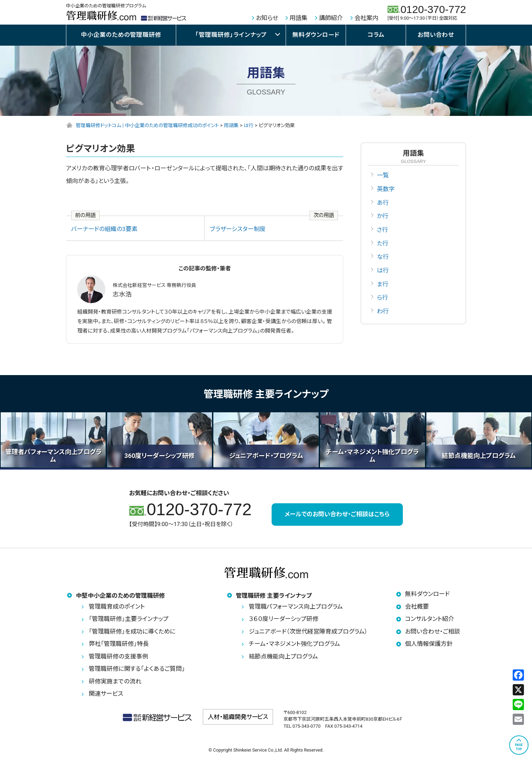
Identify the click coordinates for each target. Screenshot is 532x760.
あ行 (383, 203)
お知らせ (267, 18)
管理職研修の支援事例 (118, 656)
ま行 (383, 284)
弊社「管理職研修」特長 (119, 644)
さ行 (383, 230)
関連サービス (106, 694)
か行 (383, 216)
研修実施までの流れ (115, 681)
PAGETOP (519, 747)
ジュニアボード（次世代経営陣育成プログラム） (308, 631)
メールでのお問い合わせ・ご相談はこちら (337, 515)
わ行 (383, 311)
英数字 (386, 189)
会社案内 (366, 18)
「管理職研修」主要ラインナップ (129, 619)
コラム (376, 35)
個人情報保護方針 (429, 644)
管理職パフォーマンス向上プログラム (296, 607)
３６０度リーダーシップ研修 (284, 619)
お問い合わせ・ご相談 (433, 631)
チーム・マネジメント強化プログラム (294, 644)
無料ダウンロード (316, 35)
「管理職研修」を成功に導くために (132, 631)
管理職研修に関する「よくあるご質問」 (137, 669)
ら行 (383, 298)
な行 (383, 257)
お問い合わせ (436, 35)
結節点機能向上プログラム (283, 656)
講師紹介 (331, 18)
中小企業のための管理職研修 (121, 35)
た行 (383, 243)
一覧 (383, 175)
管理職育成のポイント (117, 607)
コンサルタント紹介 (430, 619)
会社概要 (417, 607)
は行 (383, 270)
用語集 (298, 18)
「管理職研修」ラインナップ (231, 35)
